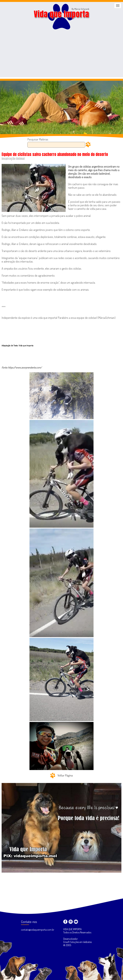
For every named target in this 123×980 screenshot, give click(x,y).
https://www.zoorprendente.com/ (25, 368)
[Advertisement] (61, 55)
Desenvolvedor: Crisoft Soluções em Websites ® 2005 (78, 942)
